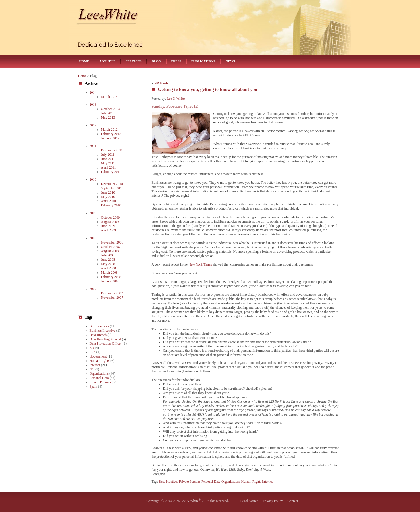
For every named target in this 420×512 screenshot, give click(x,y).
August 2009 (110, 222)
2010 (93, 179)
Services (134, 61)
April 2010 (109, 201)
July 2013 (108, 113)
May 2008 (108, 264)
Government (98, 356)
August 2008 (110, 251)
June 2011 (108, 159)
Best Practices (169, 482)
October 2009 (111, 217)
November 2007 (112, 297)
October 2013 (111, 109)
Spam (93, 387)
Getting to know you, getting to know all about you (208, 89)
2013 (93, 105)
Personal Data (211, 482)
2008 (93, 238)
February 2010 (111, 205)
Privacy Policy (273, 501)
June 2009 (108, 226)
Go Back (161, 83)
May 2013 (108, 117)
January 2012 (110, 138)
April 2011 (109, 167)
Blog (156, 61)
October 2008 (111, 247)
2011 (93, 146)
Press (176, 61)
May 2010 (108, 197)
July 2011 (108, 154)
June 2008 (108, 260)
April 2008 (109, 268)
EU (92, 348)
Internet (267, 482)
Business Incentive (102, 331)
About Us (107, 61)
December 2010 (112, 184)
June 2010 (108, 192)
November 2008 (112, 242)
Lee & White (176, 98)
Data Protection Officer (106, 343)
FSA (93, 352)
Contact (293, 501)
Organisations (231, 482)
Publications (203, 61)
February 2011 (111, 172)
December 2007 (112, 293)
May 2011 (108, 163)
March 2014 (109, 97)
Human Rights (251, 482)
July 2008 (108, 255)
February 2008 (111, 277)
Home (84, 61)
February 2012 (111, 134)
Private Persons (190, 482)
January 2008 (110, 281)
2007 (93, 289)
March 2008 (109, 273)
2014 (93, 92)
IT (91, 369)
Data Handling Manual (105, 339)
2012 (93, 125)
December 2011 (112, 150)
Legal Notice (249, 501)
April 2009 (109, 230)
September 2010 (112, 188)
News (230, 61)
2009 (93, 213)
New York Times (200, 264)
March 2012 (109, 130)
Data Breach (98, 335)
